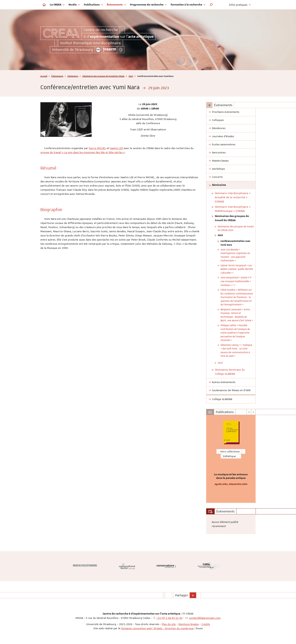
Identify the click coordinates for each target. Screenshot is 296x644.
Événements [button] (116, 5)
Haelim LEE (116, 148)
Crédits (206, 624)
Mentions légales (189, 624)
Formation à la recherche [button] (188, 5)
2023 (131, 76)
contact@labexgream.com (205, 618)
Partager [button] (182, 595)
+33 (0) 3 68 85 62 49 (169, 618)
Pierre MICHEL (97, 148)
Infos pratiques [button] (240, 5)
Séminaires (73, 76)
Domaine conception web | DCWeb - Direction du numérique (157, 628)
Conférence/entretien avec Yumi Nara (235, 243)
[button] (211, 5)
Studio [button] (74, 5)
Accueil (44, 76)
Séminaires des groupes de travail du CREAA (103, 76)
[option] (231, 459)
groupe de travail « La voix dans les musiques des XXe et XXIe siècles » (83, 152)
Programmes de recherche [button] (148, 5)
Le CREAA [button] (57, 5)
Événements (57, 76)
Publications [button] (93, 5)
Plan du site (169, 624)
